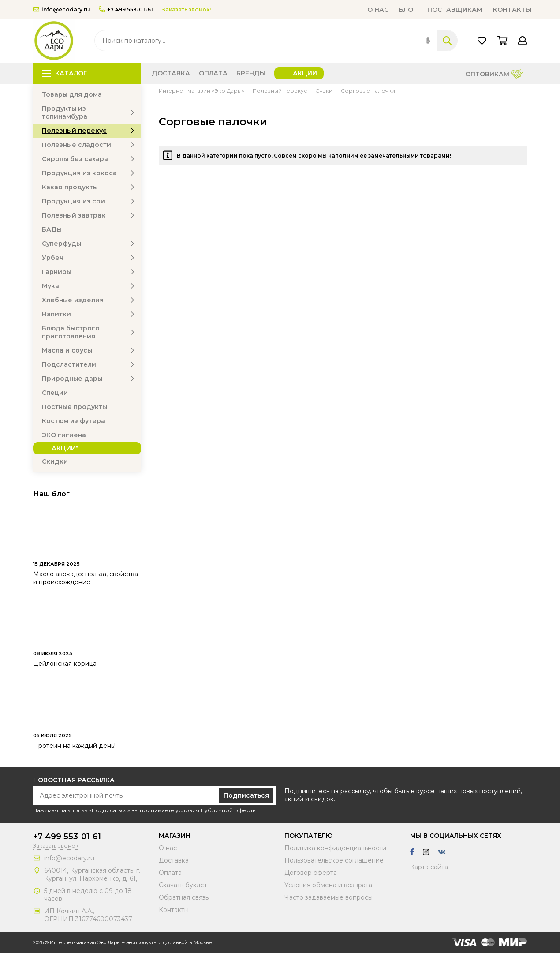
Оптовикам (494, 75)
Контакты (512, 10)
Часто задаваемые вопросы (329, 897)
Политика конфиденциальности (335, 848)
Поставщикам (455, 10)
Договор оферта (311, 873)
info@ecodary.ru (62, 9)
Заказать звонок (56, 846)
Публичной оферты (229, 810)
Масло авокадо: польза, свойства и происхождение (86, 578)
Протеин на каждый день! (74, 746)
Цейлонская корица (65, 664)
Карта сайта (429, 867)
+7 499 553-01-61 (126, 9)
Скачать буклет (183, 885)
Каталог (64, 73)
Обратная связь (184, 897)
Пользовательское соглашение (334, 860)
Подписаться (246, 795)
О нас (378, 10)
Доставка (171, 73)
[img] (428, 41)
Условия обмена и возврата (328, 885)
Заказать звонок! (186, 9)
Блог (408, 10)
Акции (305, 73)
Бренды (251, 73)
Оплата (213, 73)
